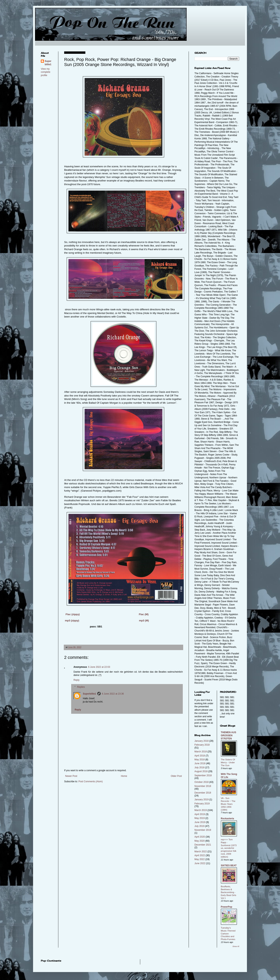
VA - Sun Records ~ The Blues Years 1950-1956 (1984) (228, 804)
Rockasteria (227, 819)
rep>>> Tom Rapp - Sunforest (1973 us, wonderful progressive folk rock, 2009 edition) (229, 848)
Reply (77, 680)
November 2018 (203, 786)
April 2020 (200, 837)
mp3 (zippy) (72, 621)
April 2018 (200, 756)
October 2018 (202, 782)
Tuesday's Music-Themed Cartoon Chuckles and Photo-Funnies (228, 934)
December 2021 (203, 845)
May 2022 (200, 859)
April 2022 (200, 855)
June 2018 (200, 763)
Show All (236, 946)
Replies (81, 687)
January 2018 (202, 741)
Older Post (176, 776)
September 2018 (203, 775)
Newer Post (71, 776)
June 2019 (200, 822)
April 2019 (200, 814)
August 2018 (201, 771)
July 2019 (199, 826)
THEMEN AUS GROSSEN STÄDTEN (229, 735)
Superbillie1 (89, 694)
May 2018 (200, 760)
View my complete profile (46, 72)
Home (124, 776)
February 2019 (202, 804)
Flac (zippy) (73, 614)
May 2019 (200, 818)
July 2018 (199, 768)
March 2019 (201, 810)
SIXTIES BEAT (229, 866)
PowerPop (227, 907)
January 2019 (202, 800)
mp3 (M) (144, 621)
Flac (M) (144, 614)
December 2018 (203, 793)
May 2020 (200, 841)
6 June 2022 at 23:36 (113, 694)
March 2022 (201, 852)
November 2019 (203, 830)
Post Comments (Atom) (91, 781)
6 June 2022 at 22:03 (99, 667)
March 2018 (201, 752)
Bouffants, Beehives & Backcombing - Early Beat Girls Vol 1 (229, 892)
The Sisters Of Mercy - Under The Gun (228, 762)
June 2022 (200, 863)
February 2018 (202, 745)
